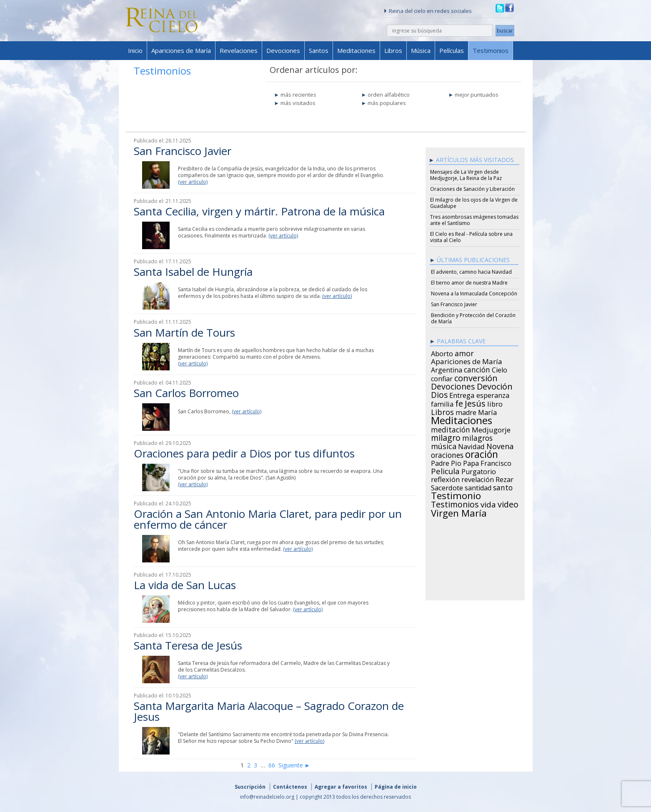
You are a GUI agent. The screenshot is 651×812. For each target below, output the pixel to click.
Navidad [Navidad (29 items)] (471, 445)
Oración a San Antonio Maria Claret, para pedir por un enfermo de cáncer (268, 519)
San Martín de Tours (184, 332)
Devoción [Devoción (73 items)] (495, 385)
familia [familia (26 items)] (442, 403)
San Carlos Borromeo (186, 393)
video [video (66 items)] (508, 503)
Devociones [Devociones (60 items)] (453, 385)
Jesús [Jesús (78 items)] (475, 402)
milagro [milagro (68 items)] (446, 437)
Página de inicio (396, 787)
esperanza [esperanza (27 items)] (493, 394)
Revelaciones (239, 50)
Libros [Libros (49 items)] (442, 411)
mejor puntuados (477, 95)
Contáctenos (290, 787)
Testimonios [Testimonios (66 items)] (455, 503)
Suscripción (250, 787)
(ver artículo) (193, 182)
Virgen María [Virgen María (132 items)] (459, 512)
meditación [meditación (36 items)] (451, 428)
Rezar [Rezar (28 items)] (505, 478)
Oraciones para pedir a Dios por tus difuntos (244, 453)
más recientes (298, 95)
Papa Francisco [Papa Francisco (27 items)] (487, 462)
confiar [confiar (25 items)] (442, 377)
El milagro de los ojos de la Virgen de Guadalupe (474, 203)
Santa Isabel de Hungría (193, 272)
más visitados (298, 103)
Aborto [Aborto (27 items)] (442, 352)
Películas (452, 50)
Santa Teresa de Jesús (188, 645)
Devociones (283, 50)
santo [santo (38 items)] (503, 486)
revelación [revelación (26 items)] (478, 478)
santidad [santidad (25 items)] (478, 487)
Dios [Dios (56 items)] (439, 394)
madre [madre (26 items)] (466, 411)
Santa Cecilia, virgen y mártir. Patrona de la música (259, 211)
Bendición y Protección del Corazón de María (473, 318)
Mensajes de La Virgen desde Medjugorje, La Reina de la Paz (466, 175)
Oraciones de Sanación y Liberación (472, 189)
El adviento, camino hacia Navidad (471, 272)
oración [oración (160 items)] (482, 453)
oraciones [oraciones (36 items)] (447, 454)
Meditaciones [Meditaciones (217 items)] (462, 419)
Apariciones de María (181, 50)
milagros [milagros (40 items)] (477, 437)
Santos (319, 50)
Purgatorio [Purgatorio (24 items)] (479, 470)
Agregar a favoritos (341, 787)
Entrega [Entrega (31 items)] (462, 394)
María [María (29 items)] (487, 411)
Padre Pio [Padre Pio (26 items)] (446, 462)
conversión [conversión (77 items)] (476, 377)
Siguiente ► (294, 765)
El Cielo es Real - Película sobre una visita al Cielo (471, 237)
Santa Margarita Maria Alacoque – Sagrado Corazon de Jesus (269, 711)
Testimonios (491, 50)
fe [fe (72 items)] (459, 402)
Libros (393, 50)
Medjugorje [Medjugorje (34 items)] (491, 429)
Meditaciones (356, 50)
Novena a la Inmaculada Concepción (474, 294)
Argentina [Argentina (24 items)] (447, 369)
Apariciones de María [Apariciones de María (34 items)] (467, 360)
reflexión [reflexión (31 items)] (445, 478)
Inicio (135, 50)
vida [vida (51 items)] (488, 503)
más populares (387, 103)
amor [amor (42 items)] (464, 352)
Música (421, 50)
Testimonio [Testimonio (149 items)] (456, 495)
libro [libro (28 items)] (495, 403)
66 (272, 765)
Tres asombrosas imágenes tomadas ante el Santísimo (474, 220)
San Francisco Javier (183, 151)
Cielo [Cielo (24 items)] (500, 369)
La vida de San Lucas (185, 585)
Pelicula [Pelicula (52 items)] (445, 470)
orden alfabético (389, 95)
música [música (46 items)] (444, 445)
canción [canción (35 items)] (477, 368)
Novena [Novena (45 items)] (500, 445)
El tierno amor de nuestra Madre (469, 283)
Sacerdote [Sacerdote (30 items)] (447, 487)
